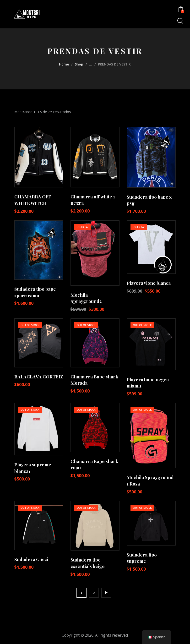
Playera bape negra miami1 (148, 383)
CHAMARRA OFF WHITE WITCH (33, 200)
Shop (79, 64)
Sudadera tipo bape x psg (149, 200)
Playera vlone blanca (149, 283)
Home (64, 64)
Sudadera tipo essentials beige (88, 563)
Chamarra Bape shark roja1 (94, 464)
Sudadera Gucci (31, 559)
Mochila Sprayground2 (86, 298)
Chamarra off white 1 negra (93, 200)
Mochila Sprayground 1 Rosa (150, 480)
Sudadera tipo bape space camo (35, 292)
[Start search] (180, 21)
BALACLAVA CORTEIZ (39, 377)
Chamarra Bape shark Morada (94, 380)
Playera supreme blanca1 (33, 468)
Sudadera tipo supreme (142, 558)
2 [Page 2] (94, 592)
